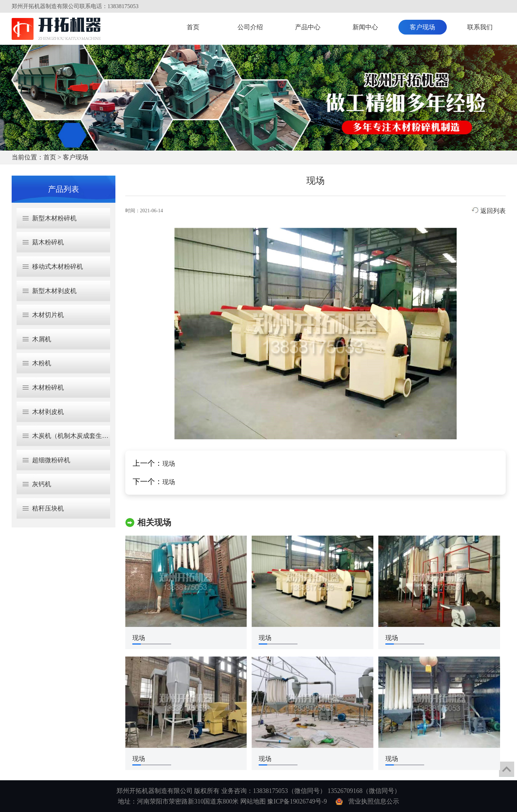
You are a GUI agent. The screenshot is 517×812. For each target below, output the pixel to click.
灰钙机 (42, 484)
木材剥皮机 (48, 412)
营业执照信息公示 (374, 801)
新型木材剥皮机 (54, 291)
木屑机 (42, 339)
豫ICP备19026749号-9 (297, 801)
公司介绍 (250, 27)
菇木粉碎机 (48, 242)
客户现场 (422, 27)
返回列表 (489, 211)
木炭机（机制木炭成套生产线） (77, 436)
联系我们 (480, 27)
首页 (193, 27)
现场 (169, 464)
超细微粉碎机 (51, 460)
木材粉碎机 (48, 387)
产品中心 (308, 27)
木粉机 (42, 363)
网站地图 (253, 801)
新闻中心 (365, 27)
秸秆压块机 (48, 508)
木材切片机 (48, 315)
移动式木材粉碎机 (58, 267)
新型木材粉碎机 (54, 218)
